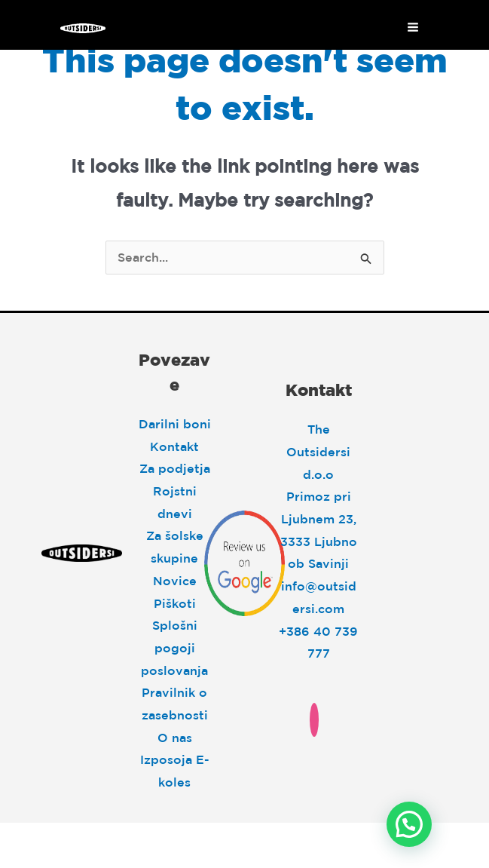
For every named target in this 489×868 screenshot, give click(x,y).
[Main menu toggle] (413, 27)
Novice (175, 581)
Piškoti (175, 603)
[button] (409, 824)
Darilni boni (175, 424)
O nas (175, 738)
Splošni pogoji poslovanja (174, 647)
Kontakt (174, 446)
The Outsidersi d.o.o (318, 451)
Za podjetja (175, 468)
